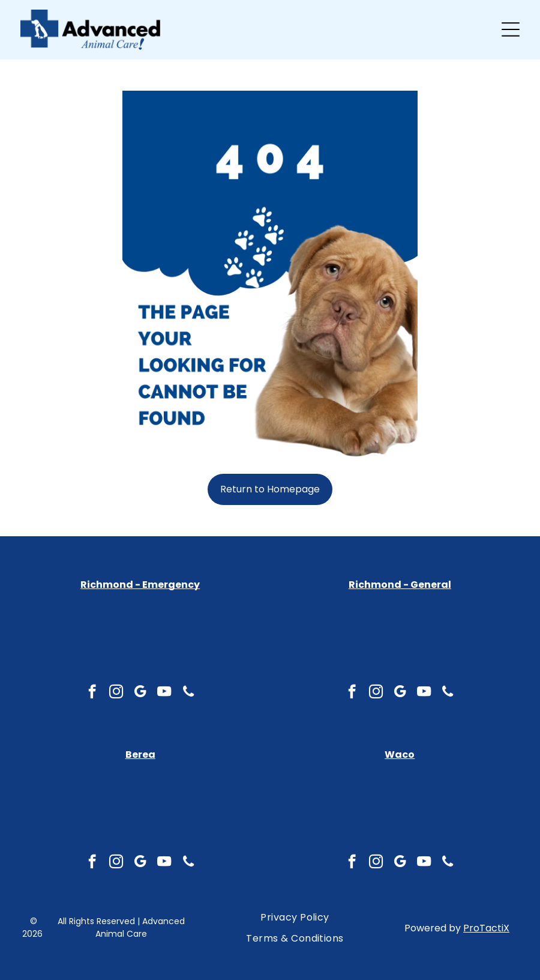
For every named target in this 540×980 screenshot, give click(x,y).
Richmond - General (400, 585)
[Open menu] (511, 29)
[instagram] (116, 863)
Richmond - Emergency (140, 585)
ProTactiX (486, 928)
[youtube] (164, 863)
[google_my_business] (140, 863)
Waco (400, 755)
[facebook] (92, 863)
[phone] (188, 863)
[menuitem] (295, 918)
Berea (140, 755)
